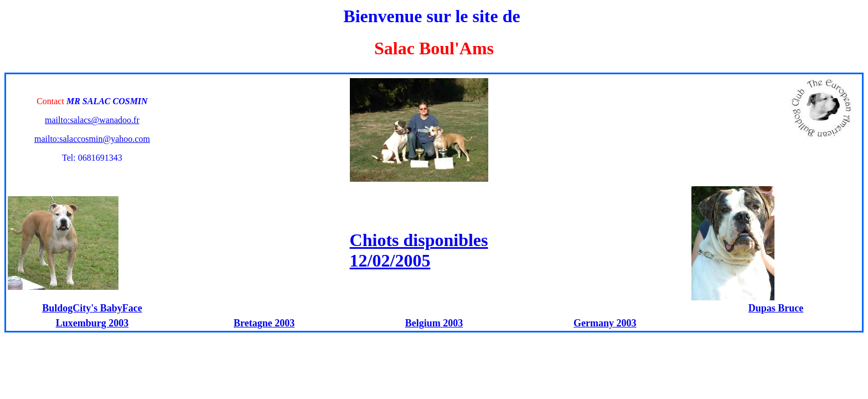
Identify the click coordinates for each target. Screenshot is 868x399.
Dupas (763, 308)
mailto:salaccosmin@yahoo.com (92, 139)
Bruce (790, 308)
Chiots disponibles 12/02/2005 (419, 250)
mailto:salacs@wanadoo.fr (92, 120)
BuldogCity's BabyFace (92, 308)
